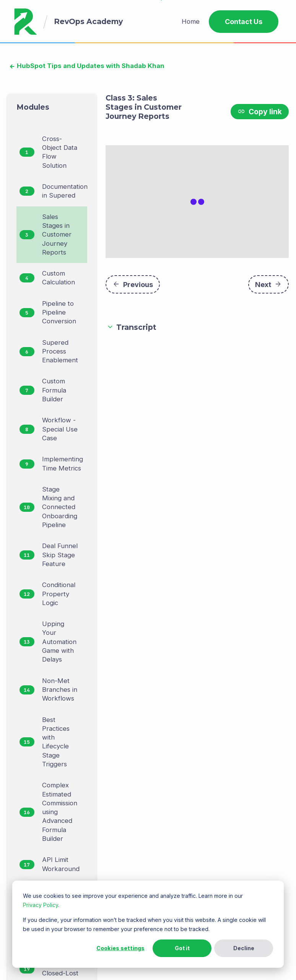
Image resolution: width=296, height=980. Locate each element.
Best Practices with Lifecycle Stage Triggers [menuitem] (56, 742)
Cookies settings (120, 948)
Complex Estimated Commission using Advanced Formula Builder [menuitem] (60, 812)
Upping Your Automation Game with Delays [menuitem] (59, 642)
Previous (133, 287)
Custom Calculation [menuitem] (59, 278)
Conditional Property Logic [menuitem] (59, 594)
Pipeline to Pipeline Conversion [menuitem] (59, 312)
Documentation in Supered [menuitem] (65, 191)
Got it (182, 948)
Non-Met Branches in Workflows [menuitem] (60, 690)
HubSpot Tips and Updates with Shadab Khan (90, 66)
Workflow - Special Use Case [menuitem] (60, 429)
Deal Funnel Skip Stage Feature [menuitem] (60, 555)
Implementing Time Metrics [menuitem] (63, 463)
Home (191, 21)
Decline (244, 948)
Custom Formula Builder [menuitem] (54, 390)
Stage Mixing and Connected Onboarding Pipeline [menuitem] (60, 507)
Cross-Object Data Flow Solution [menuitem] (60, 152)
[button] (197, 331)
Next (268, 287)
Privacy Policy (41, 905)
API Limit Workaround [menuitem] (61, 864)
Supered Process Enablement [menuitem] (60, 351)
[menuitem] (191, 22)
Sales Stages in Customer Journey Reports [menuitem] (57, 234)
